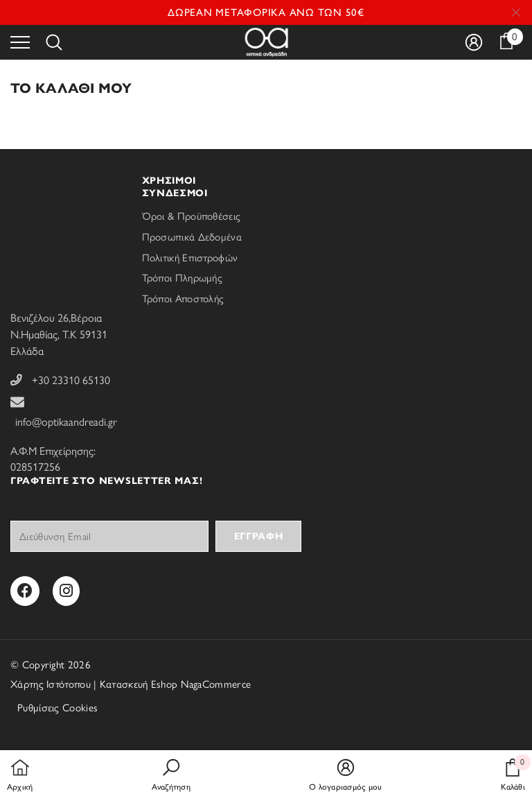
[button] (171, 776)
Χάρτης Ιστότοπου (51, 684)
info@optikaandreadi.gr (66, 422)
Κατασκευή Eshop (139, 684)
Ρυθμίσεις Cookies (57, 708)
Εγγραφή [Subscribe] (259, 536)
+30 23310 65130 (71, 380)
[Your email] (109, 536)
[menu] (20, 42)
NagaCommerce (216, 684)
